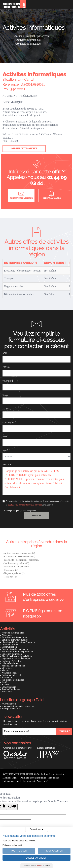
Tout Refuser (19, 851)
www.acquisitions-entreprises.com (18, 706)
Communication (9, 647)
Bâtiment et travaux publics (15, 640)
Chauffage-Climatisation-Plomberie (18, 642)
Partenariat (7, 677)
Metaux (5, 670)
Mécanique (7, 668)
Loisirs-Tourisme (10, 663)
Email (5, 395)
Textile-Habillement (11, 689)
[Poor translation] (12, 807)
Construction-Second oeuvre (15, 649)
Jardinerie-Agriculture (12, 661)
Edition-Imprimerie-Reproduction (18, 652)
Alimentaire (7, 635)
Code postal (9, 423)
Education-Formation (12, 654)
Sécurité (6, 685)
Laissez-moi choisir (36, 858)
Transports (7, 692)
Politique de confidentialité (33, 778)
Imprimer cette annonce (24, 149)
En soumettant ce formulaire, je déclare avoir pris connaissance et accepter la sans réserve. (36, 503)
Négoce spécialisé (10, 673)
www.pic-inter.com (11, 708)
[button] (37, 516)
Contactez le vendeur (21, 195)
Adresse (7, 409)
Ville (5, 437)
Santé (4, 682)
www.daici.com (9, 704)
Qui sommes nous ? (12, 781)
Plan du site (53, 778)
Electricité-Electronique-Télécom (17, 656)
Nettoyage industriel (11, 675)
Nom (5, 353)
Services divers (9, 687)
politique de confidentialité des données (25, 505)
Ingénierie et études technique (16, 659)
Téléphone (8, 381)
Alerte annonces (52, 195)
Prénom (6, 367)
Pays (5, 451)
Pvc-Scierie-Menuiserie (13, 680)
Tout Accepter (54, 851)
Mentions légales (10, 778)
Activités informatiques (13, 633)
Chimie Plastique (10, 645)
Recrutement (29, 781)
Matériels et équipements (13, 666)
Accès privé (42, 781)
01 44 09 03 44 (48, 180)
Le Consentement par (37, 865)
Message (7, 465)
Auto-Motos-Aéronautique (14, 637)
